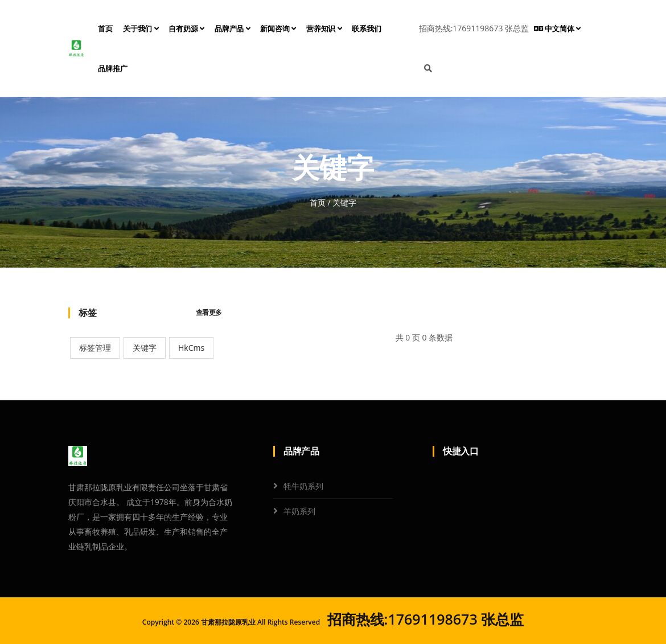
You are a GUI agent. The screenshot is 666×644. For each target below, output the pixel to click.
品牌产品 (233, 28)
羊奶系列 (299, 511)
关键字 (145, 348)
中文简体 (557, 28)
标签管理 (95, 348)
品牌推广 (112, 68)
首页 (105, 28)
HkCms (191, 348)
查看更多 (209, 312)
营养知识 (324, 28)
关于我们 (141, 28)
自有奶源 (186, 28)
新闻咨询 (278, 28)
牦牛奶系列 (303, 486)
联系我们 (366, 28)
